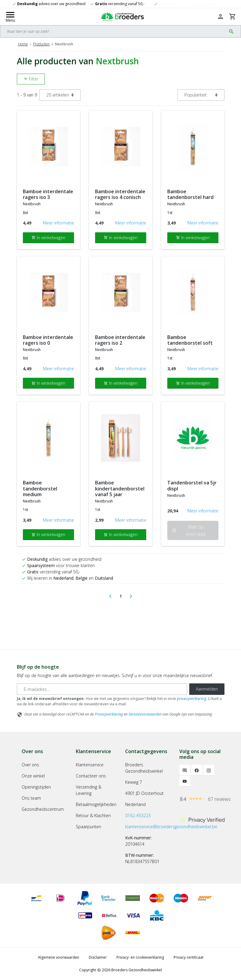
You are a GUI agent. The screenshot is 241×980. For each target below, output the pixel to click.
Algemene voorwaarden (59, 957)
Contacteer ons (91, 776)
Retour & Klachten (93, 815)
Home (23, 44)
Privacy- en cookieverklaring (140, 957)
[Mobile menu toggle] (10, 17)
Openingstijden (36, 787)
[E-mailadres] (102, 689)
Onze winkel (33, 776)
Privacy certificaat (188, 957)
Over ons (30, 765)
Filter (31, 79)
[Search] (113, 31)
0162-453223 (138, 815)
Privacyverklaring (109, 714)
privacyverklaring (192, 699)
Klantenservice (90, 765)
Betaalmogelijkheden (96, 804)
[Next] (131, 596)
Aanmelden (207, 689)
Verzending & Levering (89, 790)
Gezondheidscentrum (43, 809)
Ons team (31, 798)
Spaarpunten (88, 827)
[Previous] (110, 596)
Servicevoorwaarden (145, 714)
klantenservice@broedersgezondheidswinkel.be (171, 827)
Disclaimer (98, 957)
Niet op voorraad (189, 530)
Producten (41, 44)
